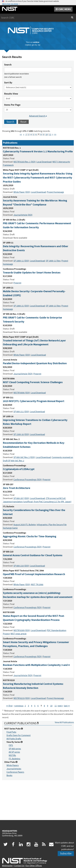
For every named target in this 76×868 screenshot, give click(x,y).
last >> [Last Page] (67, 706)
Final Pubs (11, 732)
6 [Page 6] (36, 134)
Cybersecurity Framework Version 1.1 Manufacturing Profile (38, 151)
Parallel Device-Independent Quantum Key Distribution (35, 363)
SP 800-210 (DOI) (21, 566)
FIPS (11, 745)
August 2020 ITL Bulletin (25, 525)
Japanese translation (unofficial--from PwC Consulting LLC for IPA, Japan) (37, 502)
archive (36, 42)
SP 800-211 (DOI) (21, 412)
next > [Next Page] (60, 706)
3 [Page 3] (29, 134)
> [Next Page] (53, 134)
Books (9, 775)
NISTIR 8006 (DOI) (22, 393)
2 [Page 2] (26, 134)
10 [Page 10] (47, 134)
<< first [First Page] (9, 706)
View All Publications (64, 722)
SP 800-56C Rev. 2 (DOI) (24, 457)
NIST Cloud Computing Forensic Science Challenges (33, 382)
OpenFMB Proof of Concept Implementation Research (34, 574)
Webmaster (7, 866)
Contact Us (19, 866)
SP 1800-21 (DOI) (21, 306)
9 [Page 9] (44, 134)
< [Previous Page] (24, 134)
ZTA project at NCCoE (56, 498)
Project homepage (55, 192)
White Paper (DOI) (22, 192)
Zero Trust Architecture (17, 488)
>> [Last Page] (55, 134)
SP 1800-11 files (53, 261)
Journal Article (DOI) (23, 215)
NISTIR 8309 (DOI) (22, 630)
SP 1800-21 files (53, 306)
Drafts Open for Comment (19, 735)
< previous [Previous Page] (19, 706)
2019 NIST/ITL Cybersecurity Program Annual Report (34, 401)
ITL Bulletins (14, 759)
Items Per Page (12, 105)
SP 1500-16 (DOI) (21, 434)
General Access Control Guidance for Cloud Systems (33, 555)
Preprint (17, 283)
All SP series (14, 752)
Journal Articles (14, 769)
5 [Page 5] (34, 134)
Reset (23, 122)
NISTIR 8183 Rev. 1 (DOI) (24, 162)
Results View (11, 94)
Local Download (44, 162)
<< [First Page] (21, 134)
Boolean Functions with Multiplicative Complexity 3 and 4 (36, 665)
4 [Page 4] (31, 134)
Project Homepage (55, 698)
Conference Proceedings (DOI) (28, 480)
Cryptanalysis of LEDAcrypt (19, 469)
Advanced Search (38, 116)
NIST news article (19, 634)
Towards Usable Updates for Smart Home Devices (32, 273)
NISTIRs (12, 755)
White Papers (13, 765)
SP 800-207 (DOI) (21, 498)
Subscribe (66, 853)
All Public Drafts (14, 739)
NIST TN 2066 (37, 585)
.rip (39, 45)
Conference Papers (15, 772)
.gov (33, 45)
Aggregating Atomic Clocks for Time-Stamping (30, 536)
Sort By (8, 83)
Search (8, 65)
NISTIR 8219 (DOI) (22, 698)
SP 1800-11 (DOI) (21, 261)
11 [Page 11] (50, 134)
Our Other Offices (34, 866)
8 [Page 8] (41, 134)
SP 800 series (15, 749)
